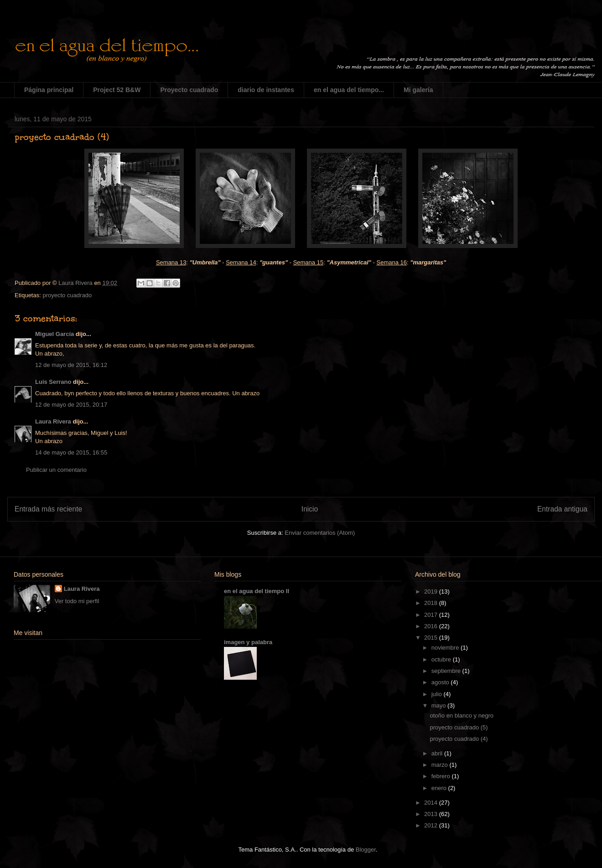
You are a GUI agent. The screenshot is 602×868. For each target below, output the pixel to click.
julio (438, 694)
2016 (432, 626)
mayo (439, 705)
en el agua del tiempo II (257, 591)
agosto (441, 682)
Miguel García (54, 334)
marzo (441, 765)
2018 (432, 603)
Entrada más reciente (48, 509)
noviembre (446, 648)
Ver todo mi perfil (77, 601)
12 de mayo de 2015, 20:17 (71, 405)
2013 (432, 814)
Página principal (49, 90)
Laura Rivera (53, 421)
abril (438, 753)
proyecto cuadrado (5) (459, 727)
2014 (432, 803)
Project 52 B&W (117, 90)
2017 (432, 615)
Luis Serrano (53, 382)
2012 (432, 825)
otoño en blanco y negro (462, 716)
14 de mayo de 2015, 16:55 (71, 452)
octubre (442, 659)
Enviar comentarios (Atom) (320, 533)
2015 (432, 638)
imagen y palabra (248, 642)
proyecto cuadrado (67, 295)
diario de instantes (266, 90)
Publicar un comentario (56, 470)
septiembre (447, 671)
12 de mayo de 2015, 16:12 (71, 365)
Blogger (366, 850)
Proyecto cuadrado (189, 90)
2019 (432, 592)
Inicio (310, 509)
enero (440, 788)
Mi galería (418, 90)
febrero (442, 776)
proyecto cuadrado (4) (459, 739)
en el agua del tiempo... (349, 90)
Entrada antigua (562, 509)
